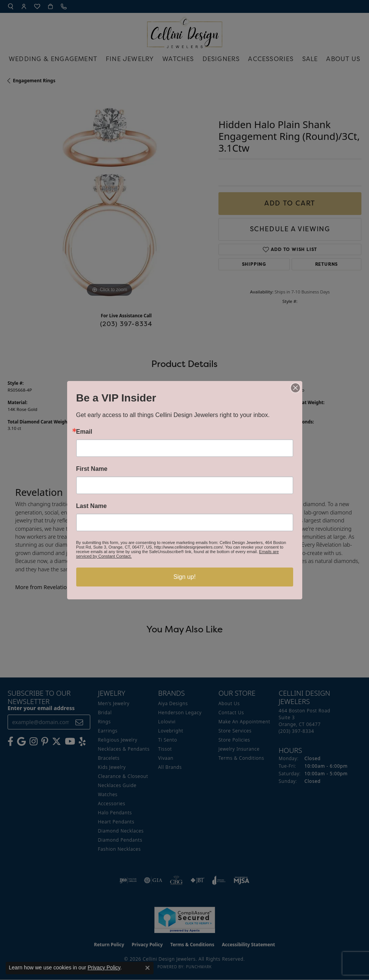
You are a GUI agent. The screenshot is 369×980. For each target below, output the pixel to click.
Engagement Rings (34, 81)
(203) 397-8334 (126, 324)
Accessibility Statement (248, 945)
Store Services (235, 731)
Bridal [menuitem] (105, 713)
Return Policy (109, 945)
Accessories (271, 59)
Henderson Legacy (180, 713)
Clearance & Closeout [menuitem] (123, 776)
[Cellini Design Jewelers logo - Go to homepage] (185, 31)
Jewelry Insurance (239, 749)
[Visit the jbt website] (198, 880)
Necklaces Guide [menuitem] (117, 785)
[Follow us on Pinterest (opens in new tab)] (45, 742)
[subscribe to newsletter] (79, 722)
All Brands (170, 767)
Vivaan (166, 758)
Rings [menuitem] (104, 722)
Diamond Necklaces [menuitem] (121, 831)
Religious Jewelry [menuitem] (118, 740)
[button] (11, 6)
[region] (109, 197)
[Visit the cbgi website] (176, 880)
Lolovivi (167, 722)
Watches (178, 59)
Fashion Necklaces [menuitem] (119, 849)
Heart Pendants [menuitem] (116, 822)
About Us (343, 59)
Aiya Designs (173, 703)
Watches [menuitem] (108, 794)
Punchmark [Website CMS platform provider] (199, 967)
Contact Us (231, 713)
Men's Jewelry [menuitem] (114, 703)
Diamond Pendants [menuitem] (120, 840)
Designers (221, 59)
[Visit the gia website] (153, 880)
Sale (310, 59)
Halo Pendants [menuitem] (115, 813)
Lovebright (171, 731)
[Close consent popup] (148, 968)
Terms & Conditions (241, 758)
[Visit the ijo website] (128, 880)
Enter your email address (41, 708)
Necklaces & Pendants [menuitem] (124, 749)
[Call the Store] (296, 731)
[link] (64, 6)
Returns (327, 264)
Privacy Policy (147, 945)
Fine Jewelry (130, 59)
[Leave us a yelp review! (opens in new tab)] (82, 742)
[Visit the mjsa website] (241, 880)
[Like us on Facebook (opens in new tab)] (10, 742)
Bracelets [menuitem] (109, 758)
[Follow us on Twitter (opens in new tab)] (57, 742)
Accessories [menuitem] (111, 804)
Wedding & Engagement (53, 59)
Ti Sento (168, 740)
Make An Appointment (244, 722)
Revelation (199, 390)
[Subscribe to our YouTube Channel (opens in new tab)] (70, 742)
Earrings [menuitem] (108, 731)
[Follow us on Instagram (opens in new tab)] (34, 742)
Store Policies (234, 740)
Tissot (165, 749)
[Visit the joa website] (219, 880)
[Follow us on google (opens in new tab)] (21, 742)
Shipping (254, 264)
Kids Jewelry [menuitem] (112, 767)
